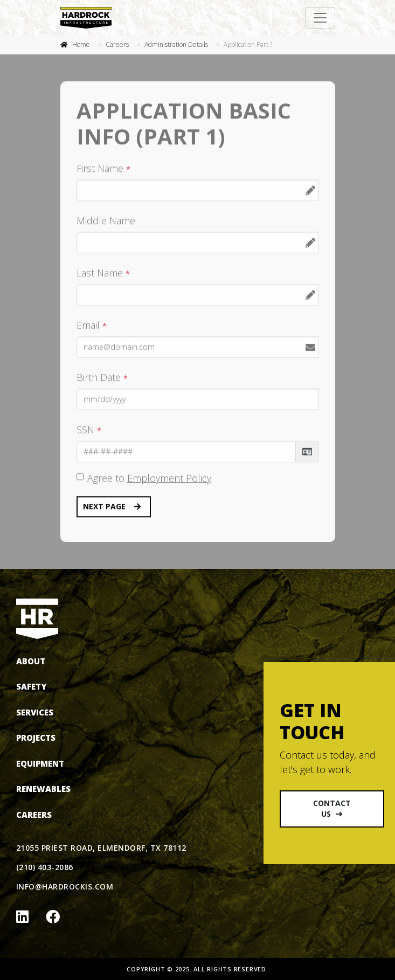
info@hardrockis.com (65, 887)
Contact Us (332, 809)
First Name (103, 169)
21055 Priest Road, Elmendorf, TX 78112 (101, 848)
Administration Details (176, 44)
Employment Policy (169, 478)
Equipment (40, 763)
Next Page (112, 507)
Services (35, 712)
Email (92, 325)
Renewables (43, 789)
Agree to (149, 478)
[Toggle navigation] (320, 18)
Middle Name (106, 221)
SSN (89, 430)
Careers (117, 44)
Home (81, 44)
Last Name (103, 273)
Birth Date (102, 378)
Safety (31, 686)
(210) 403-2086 (45, 867)
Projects (36, 738)
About (31, 661)
